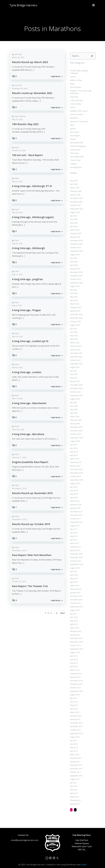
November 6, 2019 (19, 551)
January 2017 (75, 547)
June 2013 (73, 699)
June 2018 (73, 487)
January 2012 (75, 759)
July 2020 (73, 399)
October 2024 (75, 244)
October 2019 (75, 431)
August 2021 (74, 364)
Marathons (74, 115)
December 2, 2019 (19, 489)
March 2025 (74, 227)
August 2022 (74, 322)
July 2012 (73, 737)
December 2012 (76, 720)
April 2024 (73, 262)
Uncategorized (75, 164)
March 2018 (74, 498)
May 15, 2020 (17, 275)
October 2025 (75, 202)
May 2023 (73, 294)
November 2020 (76, 385)
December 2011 (76, 762)
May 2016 (73, 575)
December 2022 (76, 311)
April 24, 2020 (17, 368)
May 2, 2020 (17, 306)
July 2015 (73, 611)
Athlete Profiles (76, 77)
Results (72, 136)
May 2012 (73, 744)
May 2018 (73, 491)
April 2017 (73, 537)
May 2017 (73, 533)
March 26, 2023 (18, 58)
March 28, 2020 (18, 430)
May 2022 (73, 332)
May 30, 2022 (17, 120)
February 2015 (75, 628)
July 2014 (73, 653)
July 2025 (73, 213)
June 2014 (73, 656)
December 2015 (76, 593)
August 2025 (74, 209)
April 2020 (73, 410)
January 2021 (75, 378)
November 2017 (76, 512)
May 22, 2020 (17, 244)
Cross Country (75, 101)
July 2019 (73, 442)
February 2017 (75, 544)
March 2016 (74, 582)
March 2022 (74, 340)
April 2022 (73, 336)
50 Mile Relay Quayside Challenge (83, 70)
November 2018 (76, 470)
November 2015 (76, 597)
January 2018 (75, 505)
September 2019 (76, 435)
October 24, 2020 (19, 151)
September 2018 (76, 477)
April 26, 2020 (17, 337)
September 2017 (76, 519)
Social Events (75, 146)
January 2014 (75, 674)
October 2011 (75, 769)
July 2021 (73, 368)
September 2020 (76, 392)
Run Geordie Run (76, 139)
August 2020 (74, 396)
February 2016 (75, 586)
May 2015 (73, 618)
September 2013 (76, 688)
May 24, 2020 (17, 182)
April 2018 (73, 494)
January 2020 (75, 421)
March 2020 (74, 413)
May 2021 (73, 375)
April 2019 (73, 452)
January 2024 (75, 266)
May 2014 (73, 660)
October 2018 (75, 473)
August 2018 (74, 480)
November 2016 (76, 554)
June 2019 (73, 445)
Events (72, 104)
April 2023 (73, 297)
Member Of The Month (79, 118)
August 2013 (74, 692)
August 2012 (74, 734)
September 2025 (76, 206)
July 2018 (73, 484)
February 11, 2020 (19, 458)
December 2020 (76, 382)
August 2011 (74, 776)
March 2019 (74, 456)
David (17, 148)
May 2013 (73, 702)
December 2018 (76, 466)
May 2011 (73, 787)
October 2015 (75, 600)
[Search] (93, 55)
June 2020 (73, 403)
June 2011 (73, 783)
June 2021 (73, 371)
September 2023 (76, 280)
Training (73, 161)
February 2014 (75, 671)
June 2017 (73, 530)
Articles (72, 74)
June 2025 (73, 216)
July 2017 (73, 526)
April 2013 (73, 706)
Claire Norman (20, 117)
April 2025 (73, 223)
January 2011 (75, 801)
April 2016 (73, 579)
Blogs (72, 81)
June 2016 (73, 572)
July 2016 (73, 568)
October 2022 (75, 318)
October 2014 (75, 642)
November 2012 (76, 723)
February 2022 (75, 343)
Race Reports (75, 132)
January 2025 (75, 234)
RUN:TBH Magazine (77, 143)
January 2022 (75, 347)
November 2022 (76, 315)
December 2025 (76, 195)
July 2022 (73, 325)
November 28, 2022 (20, 89)
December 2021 (76, 350)
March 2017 (74, 540)
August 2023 (74, 283)
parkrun (72, 125)
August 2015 (74, 607)
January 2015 (75, 632)
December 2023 (76, 269)
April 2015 (73, 621)
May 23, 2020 (17, 213)
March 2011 (74, 794)
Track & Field (75, 157)
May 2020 (73, 406)
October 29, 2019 (19, 582)
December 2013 (76, 678)
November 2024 (76, 241)
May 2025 (73, 220)
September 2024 (76, 248)
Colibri (84, 862)
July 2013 (73, 695)
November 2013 (76, 681)
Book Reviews (75, 84)
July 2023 (73, 287)
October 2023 (75, 276)
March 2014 (74, 667)
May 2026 (73, 178)
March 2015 (74, 625)
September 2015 (76, 604)
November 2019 (76, 428)
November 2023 (76, 273)
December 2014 (76, 635)
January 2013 (75, 716)
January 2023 (75, 308)
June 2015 (73, 614)
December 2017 (76, 509)
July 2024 (73, 255)
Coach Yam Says (76, 97)
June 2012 (73, 741)
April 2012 (73, 748)
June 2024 (73, 259)
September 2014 (76, 646)
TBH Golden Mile (76, 154)
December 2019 (76, 424)
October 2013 (75, 685)
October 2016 (75, 558)
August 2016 (74, 565)
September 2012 (76, 730)
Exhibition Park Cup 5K (78, 108)
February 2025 (75, 230)
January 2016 (75, 590)
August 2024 (74, 252)
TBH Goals (74, 150)
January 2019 (75, 463)
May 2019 (73, 449)
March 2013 (74, 709)
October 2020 (75, 389)
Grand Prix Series (76, 111)
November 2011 (76, 766)
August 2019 (74, 438)
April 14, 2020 (17, 399)
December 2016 (76, 551)
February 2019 (75, 459)
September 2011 (76, 773)
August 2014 (74, 649)
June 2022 (73, 329)
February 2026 (75, 188)
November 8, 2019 (19, 520)
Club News (74, 94)
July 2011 (73, 780)
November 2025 (76, 199)
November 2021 (76, 354)
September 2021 (76, 361)
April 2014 (73, 663)
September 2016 (76, 561)
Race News (74, 129)
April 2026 (73, 181)
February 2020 (75, 417)
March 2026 (74, 185)
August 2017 (74, 523)
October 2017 (75, 516)
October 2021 (75, 357)
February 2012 (75, 755)
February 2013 (75, 713)
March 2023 (74, 301)
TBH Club (18, 55)
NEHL (72, 122)
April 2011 (73, 790)
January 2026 (75, 192)
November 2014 (76, 639)
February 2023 (75, 304)
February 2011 (75, 797)
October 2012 (75, 727)
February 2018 (75, 502)
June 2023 (73, 290)
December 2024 (76, 237)
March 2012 (74, 752)
